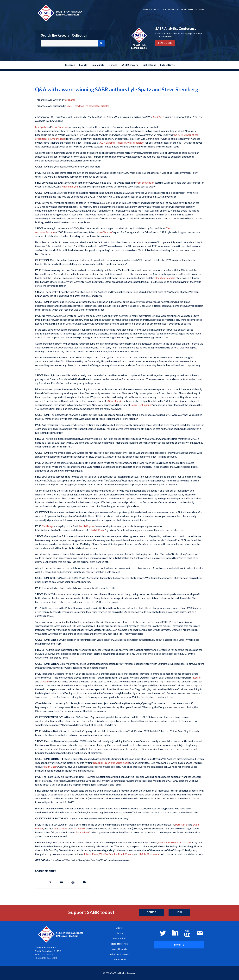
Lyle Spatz (41, 127)
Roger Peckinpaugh (141, 405)
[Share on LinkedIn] (62, 882)
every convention (145, 183)
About (119, 928)
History (119, 933)
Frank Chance (126, 854)
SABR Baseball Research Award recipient (121, 143)
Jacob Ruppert (87, 526)
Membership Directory (192, 10)
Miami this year (70, 186)
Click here (158, 117)
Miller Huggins (115, 401)
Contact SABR (120, 960)
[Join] (179, 912)
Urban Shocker (104, 232)
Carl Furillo (79, 828)
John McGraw (96, 530)
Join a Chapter (170, 10)
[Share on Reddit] (73, 882)
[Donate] (151, 912)
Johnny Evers (91, 854)
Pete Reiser (182, 824)
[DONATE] (179, 945)
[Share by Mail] (84, 882)
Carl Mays (48, 526)
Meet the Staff (119, 938)
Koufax (197, 677)
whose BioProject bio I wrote (174, 842)
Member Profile (151, 10)
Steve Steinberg (60, 127)
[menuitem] (151, 10)
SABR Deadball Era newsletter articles (88, 106)
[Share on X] (50, 882)
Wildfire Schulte (108, 854)
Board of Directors (119, 944)
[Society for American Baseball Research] (60, 13)
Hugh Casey (51, 767)
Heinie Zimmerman (149, 854)
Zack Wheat (82, 832)
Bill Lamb (70, 100)
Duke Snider (61, 828)
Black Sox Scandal (164, 278)
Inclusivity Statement (120, 954)
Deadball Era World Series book (111, 763)
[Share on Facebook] (40, 882)
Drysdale (45, 681)
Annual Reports (120, 949)
